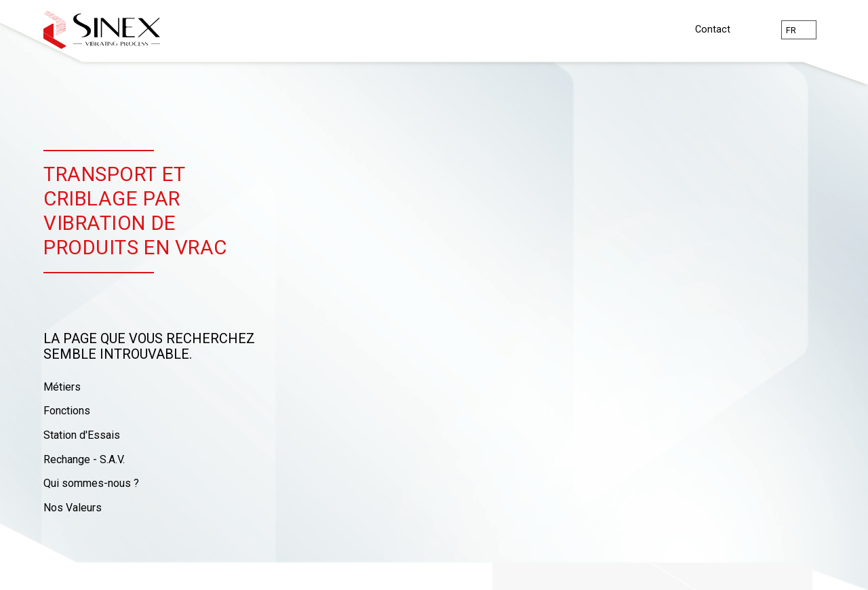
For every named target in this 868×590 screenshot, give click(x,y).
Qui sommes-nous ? (91, 483)
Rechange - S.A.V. (84, 459)
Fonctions (67, 411)
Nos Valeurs (73, 508)
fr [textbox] (791, 30)
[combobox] (799, 30)
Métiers (62, 387)
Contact (713, 30)
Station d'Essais (82, 435)
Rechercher (756, 29)
